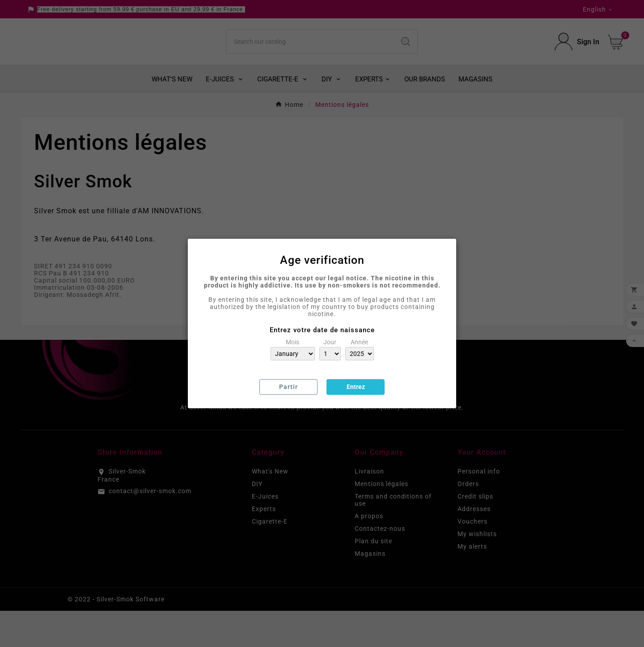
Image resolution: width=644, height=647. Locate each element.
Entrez (356, 387)
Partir (288, 387)
